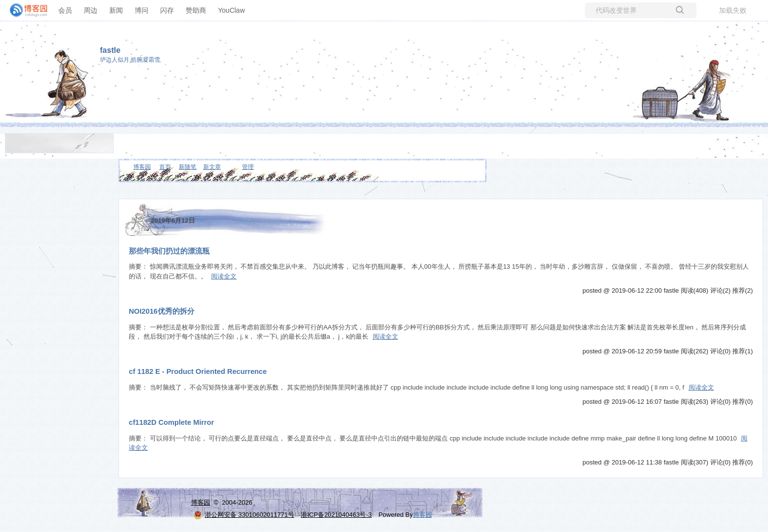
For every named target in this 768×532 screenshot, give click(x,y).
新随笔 (188, 167)
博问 (142, 10)
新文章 (212, 167)
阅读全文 (224, 276)
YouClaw (231, 10)
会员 (65, 10)
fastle (110, 50)
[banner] (24, 10)
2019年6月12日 (173, 220)
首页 (165, 167)
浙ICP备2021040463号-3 (336, 515)
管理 (248, 167)
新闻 (116, 10)
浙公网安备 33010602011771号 (244, 515)
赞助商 (196, 10)
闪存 (167, 10)
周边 (91, 10)
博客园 (142, 167)
